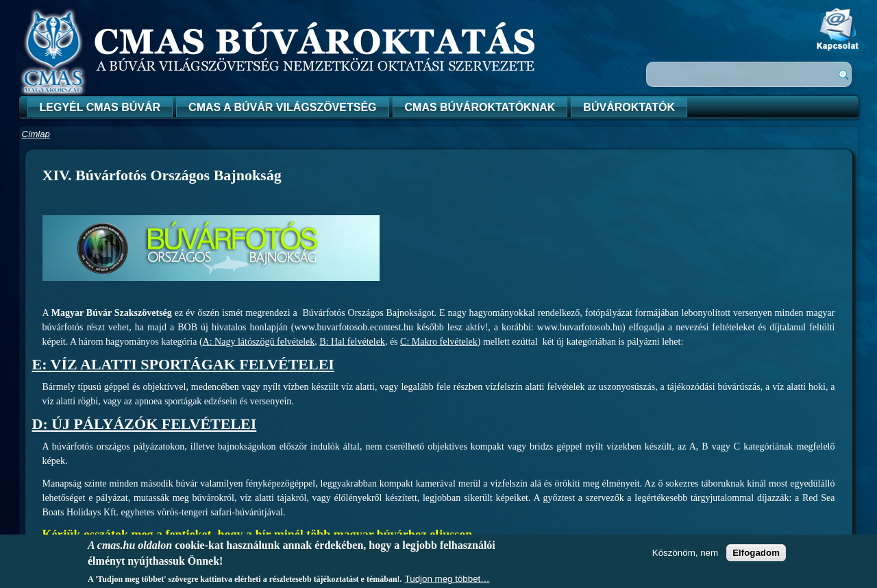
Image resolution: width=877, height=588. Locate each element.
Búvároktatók (629, 107)
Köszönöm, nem (685, 553)
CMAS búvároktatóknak (480, 107)
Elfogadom (756, 553)
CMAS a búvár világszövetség (282, 107)
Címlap (36, 134)
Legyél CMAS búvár (100, 107)
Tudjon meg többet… (447, 579)
